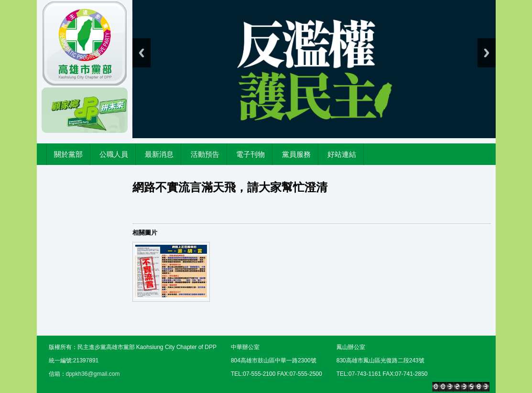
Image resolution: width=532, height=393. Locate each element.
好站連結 (342, 154)
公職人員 (114, 154)
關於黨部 (68, 154)
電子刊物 (250, 154)
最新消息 (159, 154)
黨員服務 (296, 154)
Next (487, 53)
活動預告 (205, 154)
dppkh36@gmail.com (93, 374)
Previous (141, 53)
